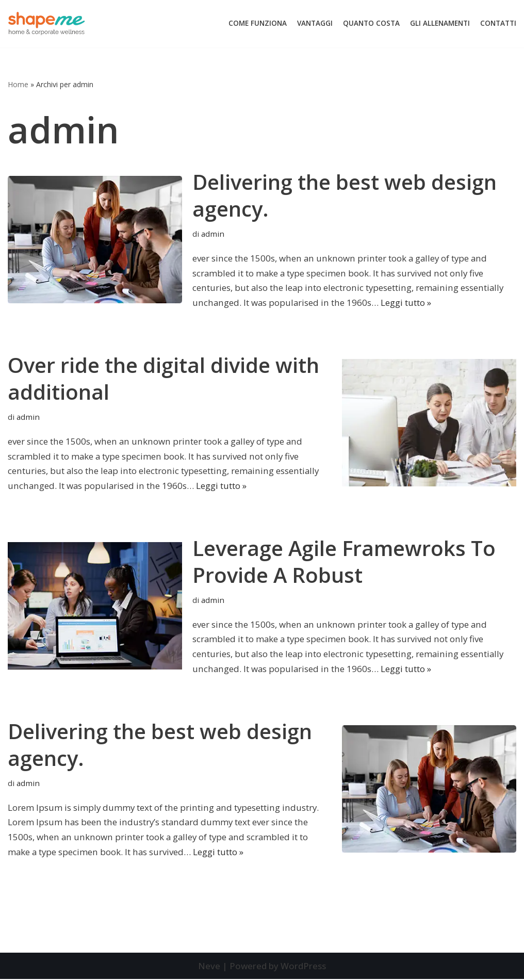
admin (213, 234)
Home (18, 84)
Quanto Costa (371, 23)
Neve (209, 967)
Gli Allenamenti (440, 23)
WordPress (303, 967)
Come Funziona (258, 23)
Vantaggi (315, 23)
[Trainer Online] (46, 24)
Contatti (498, 23)
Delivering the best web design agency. (345, 195)
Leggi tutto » (405, 303)
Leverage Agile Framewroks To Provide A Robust (344, 562)
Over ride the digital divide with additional (163, 379)
